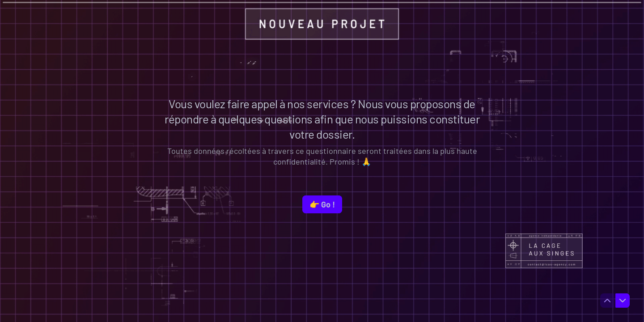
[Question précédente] (607, 301)
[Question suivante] (623, 301)
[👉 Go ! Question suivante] (322, 204)
